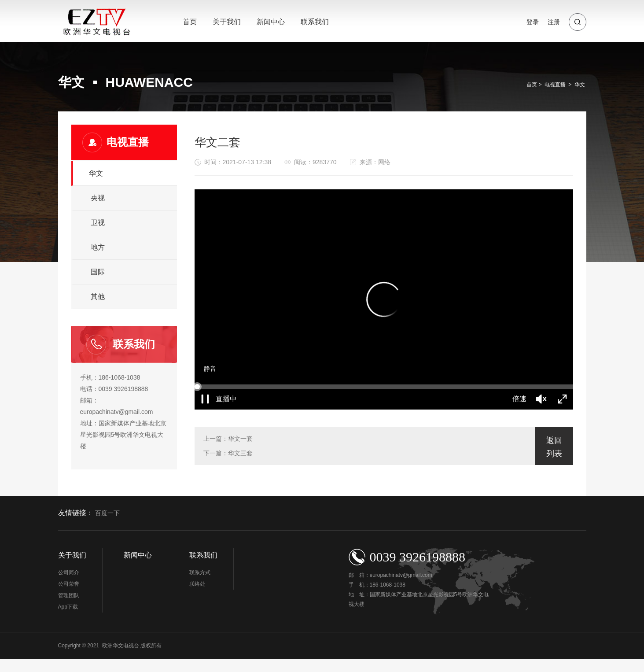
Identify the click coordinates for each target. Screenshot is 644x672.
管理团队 (69, 595)
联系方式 (200, 572)
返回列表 (554, 447)
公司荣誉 (69, 584)
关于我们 (227, 22)
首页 (190, 22)
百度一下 (107, 513)
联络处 (197, 584)
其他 (98, 297)
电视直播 (555, 85)
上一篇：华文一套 (228, 439)
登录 (533, 22)
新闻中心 (271, 22)
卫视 (98, 223)
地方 (98, 247)
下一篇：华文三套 (228, 453)
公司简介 (69, 572)
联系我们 (315, 22)
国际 (98, 272)
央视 (98, 198)
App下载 (68, 607)
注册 (554, 22)
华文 (580, 85)
